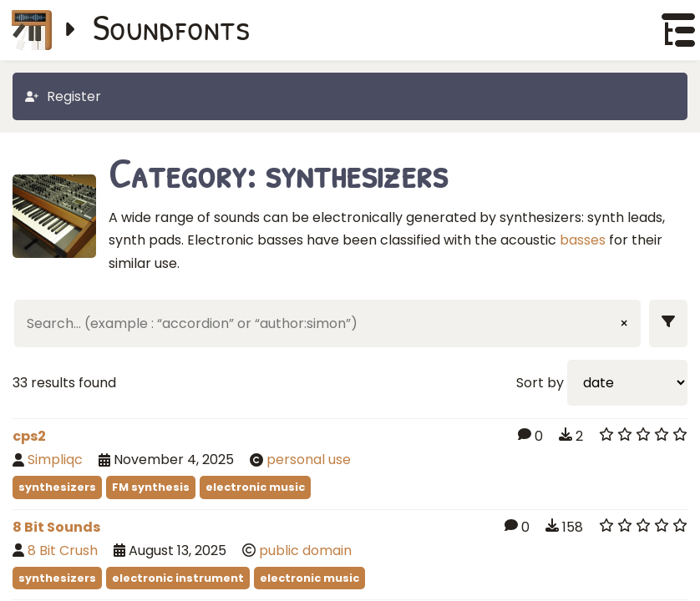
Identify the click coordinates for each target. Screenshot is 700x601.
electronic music (255, 487)
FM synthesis (151, 487)
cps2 (29, 436)
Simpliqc (55, 460)
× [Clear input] (624, 323)
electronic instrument (178, 578)
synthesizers (57, 487)
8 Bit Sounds (56, 527)
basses (583, 240)
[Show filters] (668, 323)
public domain (305, 550)
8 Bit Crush (63, 550)
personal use (309, 460)
